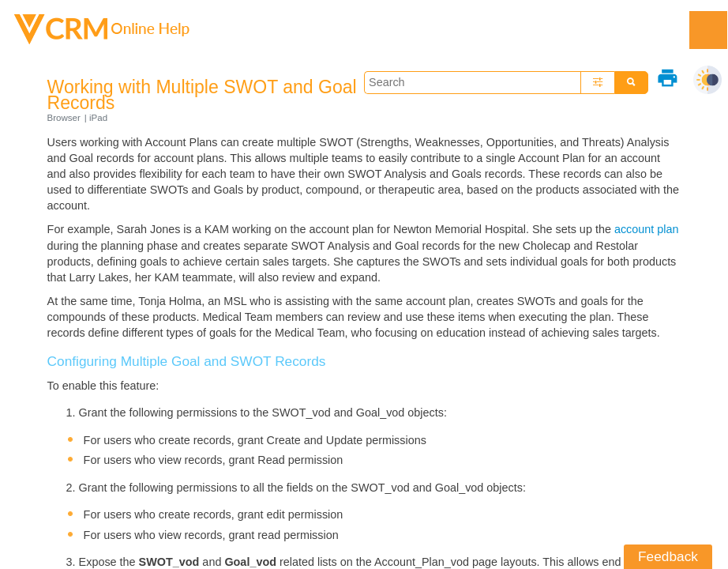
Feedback (668, 556)
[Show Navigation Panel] (708, 30)
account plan (647, 229)
